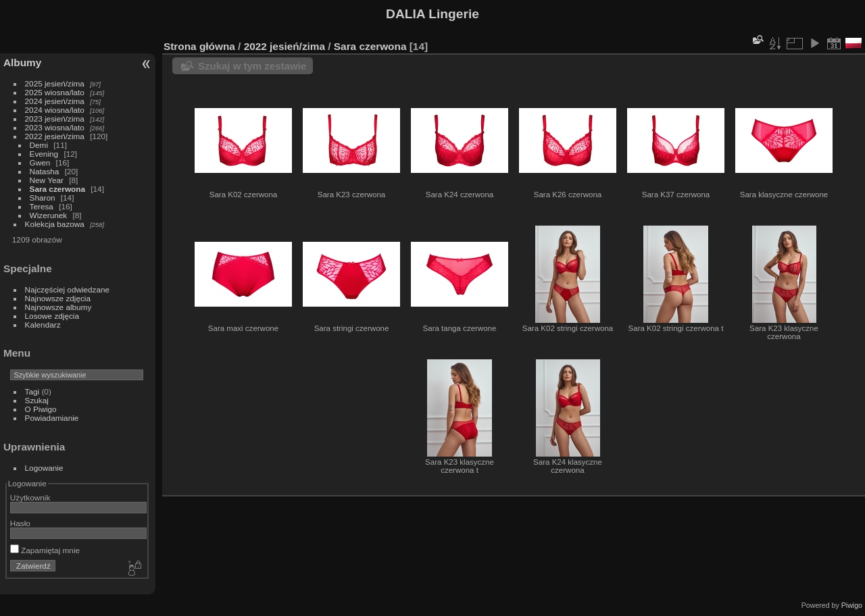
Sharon (43, 198)
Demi (39, 145)
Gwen (40, 162)
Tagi (32, 391)
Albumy (22, 62)
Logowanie (44, 468)
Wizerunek (49, 215)
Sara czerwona (57, 189)
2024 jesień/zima (55, 101)
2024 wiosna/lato (55, 110)
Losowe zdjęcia (52, 316)
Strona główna (199, 46)
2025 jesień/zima (55, 83)
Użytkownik (30, 497)
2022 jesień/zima (55, 136)
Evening (44, 154)
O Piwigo (41, 409)
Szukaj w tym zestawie (252, 66)
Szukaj (37, 400)
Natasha (45, 171)
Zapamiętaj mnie (45, 550)
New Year (47, 180)
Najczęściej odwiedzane (68, 289)
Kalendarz (43, 325)
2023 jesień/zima (55, 119)
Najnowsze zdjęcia (58, 298)
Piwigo (852, 605)
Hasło (20, 523)
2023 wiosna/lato (55, 127)
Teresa (42, 206)
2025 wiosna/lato (55, 92)
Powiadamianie (52, 418)
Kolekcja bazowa (55, 224)
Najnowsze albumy (58, 307)
